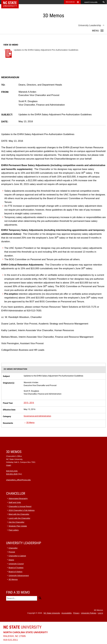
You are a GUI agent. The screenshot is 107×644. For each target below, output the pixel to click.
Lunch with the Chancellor (19, 518)
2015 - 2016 (29, 403)
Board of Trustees (16, 568)
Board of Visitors (16, 572)
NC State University (52, 613)
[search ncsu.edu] (91, 2)
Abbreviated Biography (18, 498)
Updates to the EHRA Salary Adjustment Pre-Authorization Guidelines (41, 54)
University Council (16, 564)
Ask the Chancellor (17, 522)
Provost (12, 552)
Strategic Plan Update (18, 526)
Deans (11, 560)
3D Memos (13, 579)
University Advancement (19, 576)
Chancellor (13, 548)
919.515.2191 (12, 471)
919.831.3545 (12, 474)
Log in (100, 613)
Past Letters (14, 530)
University (22, 627)
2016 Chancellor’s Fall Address (22, 510)
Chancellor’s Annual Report (20, 506)
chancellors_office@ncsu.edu (18, 480)
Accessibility (67, 613)
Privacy (76, 613)
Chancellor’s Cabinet (17, 556)
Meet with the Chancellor (19, 514)
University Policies (89, 613)
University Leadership (90, 25)
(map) (9, 465)
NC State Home (12, 2)
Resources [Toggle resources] (70, 2)
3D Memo (30, 423)
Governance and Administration (37, 416)
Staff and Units (15, 502)
